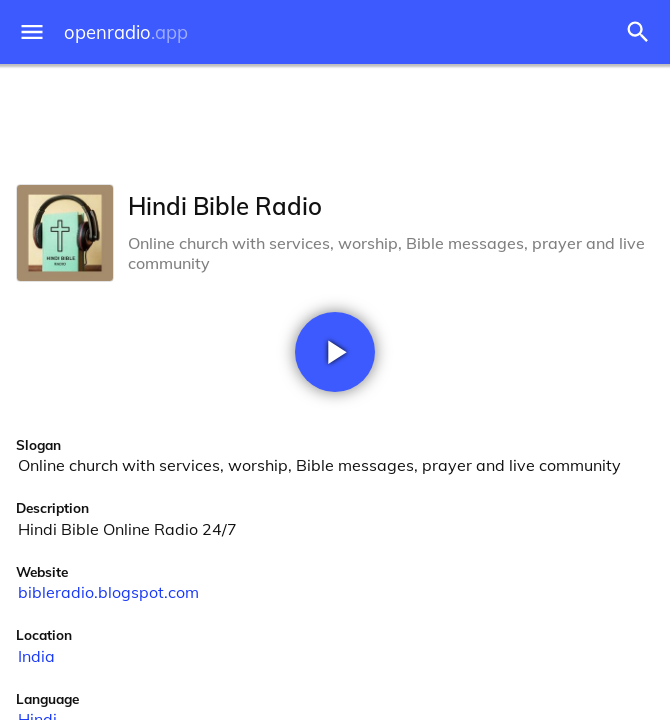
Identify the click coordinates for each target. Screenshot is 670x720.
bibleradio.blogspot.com (108, 592)
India (36, 656)
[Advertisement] (335, 120)
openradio (126, 32)
